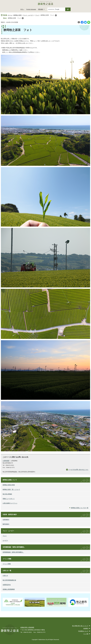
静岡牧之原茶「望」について (11, 489)
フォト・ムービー (28, 15)
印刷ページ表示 (79, 22)
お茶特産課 (6, 461)
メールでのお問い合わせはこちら (78, 470)
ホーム (10, 15)
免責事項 (86, 628)
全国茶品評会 (7, 585)
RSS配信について (83, 631)
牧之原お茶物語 (7, 494)
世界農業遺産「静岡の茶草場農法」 (14, 547)
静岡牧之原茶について (10, 480)
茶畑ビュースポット (9, 499)
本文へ (22, 9)
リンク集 (86, 634)
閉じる (56, 15)
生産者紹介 (6, 520)
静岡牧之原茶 (18, 15)
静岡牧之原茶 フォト (15, 18)
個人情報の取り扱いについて (80, 626)
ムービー (5, 540)
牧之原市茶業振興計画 (9, 580)
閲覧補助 (41, 9)
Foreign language (31, 9)
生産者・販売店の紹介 (10, 514)
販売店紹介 (6, 524)
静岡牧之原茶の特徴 (9, 485)
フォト (37, 15)
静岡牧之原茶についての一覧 (80, 508)
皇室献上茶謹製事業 (9, 589)
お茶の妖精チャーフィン (10, 503)
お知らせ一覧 (7, 571)
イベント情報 (7, 559)
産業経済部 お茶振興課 (27, 627)
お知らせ (5, 576)
